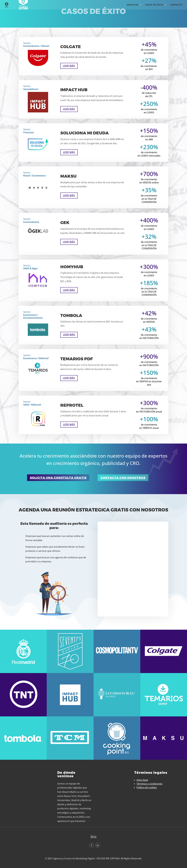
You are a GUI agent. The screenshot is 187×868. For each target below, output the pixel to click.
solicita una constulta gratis (58, 478)
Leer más (69, 66)
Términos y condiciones (149, 784)
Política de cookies (147, 788)
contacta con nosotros (123, 478)
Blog (93, 836)
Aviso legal (142, 780)
